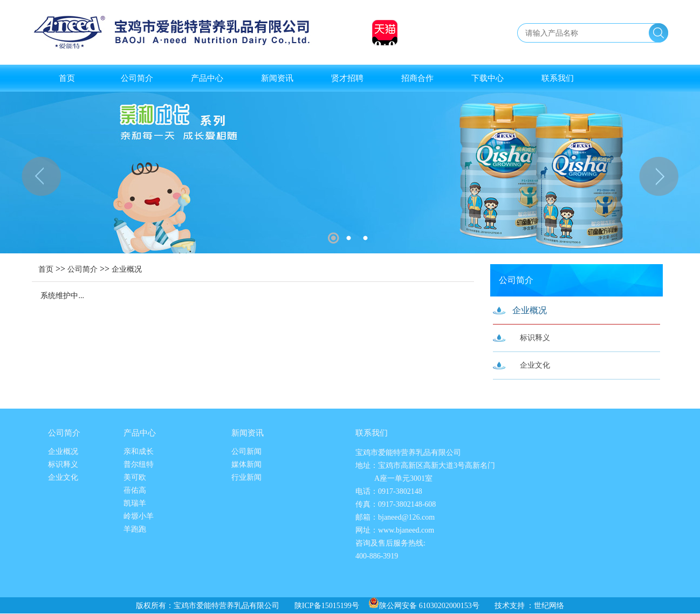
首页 (67, 78)
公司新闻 (246, 451)
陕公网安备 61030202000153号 (424, 606)
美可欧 (135, 477)
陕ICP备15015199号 (327, 606)
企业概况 (127, 269)
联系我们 (558, 78)
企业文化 (535, 365)
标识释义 (535, 338)
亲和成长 (139, 451)
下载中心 (488, 78)
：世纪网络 (545, 606)
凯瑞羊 (135, 503)
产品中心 (207, 78)
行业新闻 (246, 477)
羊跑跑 (135, 529)
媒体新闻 (246, 464)
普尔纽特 (139, 464)
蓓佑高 (135, 490)
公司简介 (137, 78)
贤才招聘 (347, 78)
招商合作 (417, 78)
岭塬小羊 (139, 516)
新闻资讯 (277, 78)
